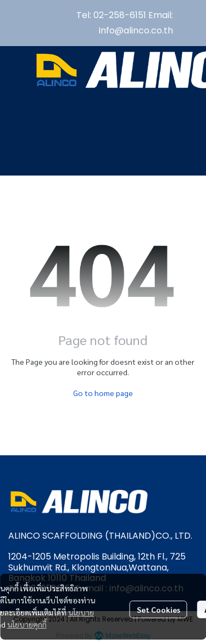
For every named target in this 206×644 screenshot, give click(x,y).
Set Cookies (158, 609)
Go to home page (103, 393)
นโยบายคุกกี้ (27, 624)
